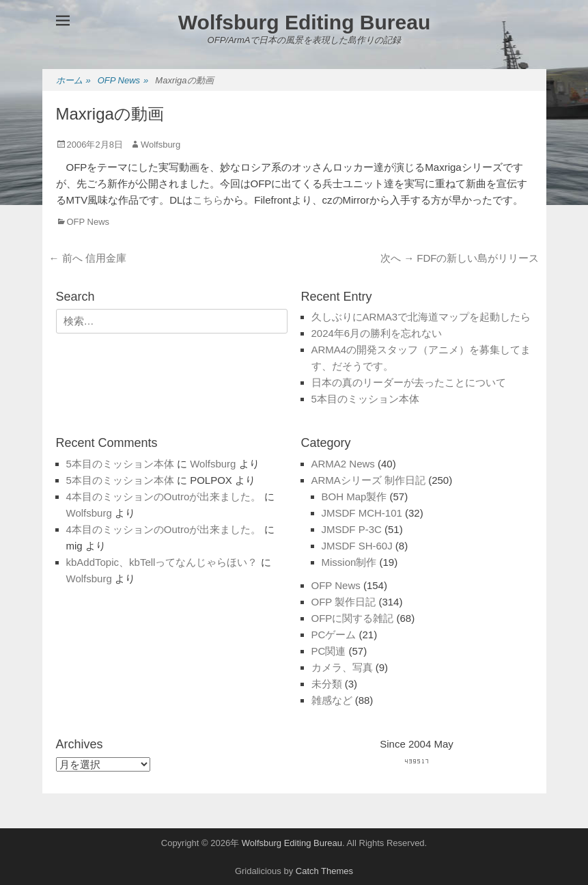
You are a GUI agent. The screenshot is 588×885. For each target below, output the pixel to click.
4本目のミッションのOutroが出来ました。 (164, 496)
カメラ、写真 (342, 667)
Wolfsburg (160, 145)
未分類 (327, 684)
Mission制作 (349, 562)
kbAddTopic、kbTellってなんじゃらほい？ (162, 562)
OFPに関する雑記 (353, 618)
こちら (208, 200)
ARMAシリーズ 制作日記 (369, 480)
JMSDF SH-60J (357, 546)
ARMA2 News (343, 464)
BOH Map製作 (354, 496)
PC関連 (329, 651)
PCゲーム (334, 635)
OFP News (123, 81)
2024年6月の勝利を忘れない (377, 333)
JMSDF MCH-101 (362, 513)
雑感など (332, 700)
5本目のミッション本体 (365, 399)
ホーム (73, 81)
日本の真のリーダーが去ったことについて (409, 382)
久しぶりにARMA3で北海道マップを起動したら (421, 317)
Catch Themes (324, 871)
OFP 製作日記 (344, 602)
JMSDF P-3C (352, 529)
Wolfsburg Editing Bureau (304, 22)
